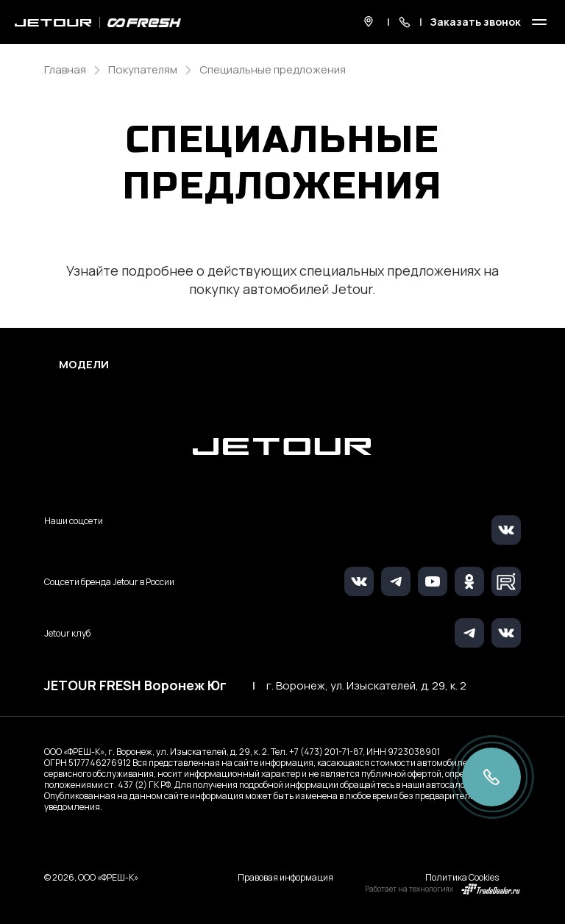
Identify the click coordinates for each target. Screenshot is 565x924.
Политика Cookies (462, 877)
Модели (84, 365)
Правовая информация (285, 877)
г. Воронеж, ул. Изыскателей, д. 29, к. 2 (366, 686)
